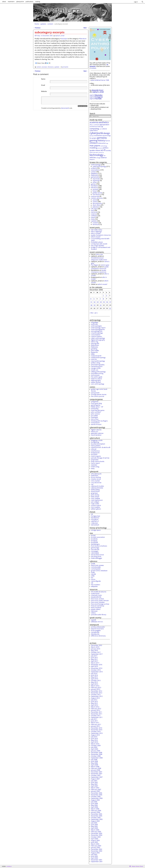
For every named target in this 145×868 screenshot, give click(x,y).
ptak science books (98, 461)
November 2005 (97, 816)
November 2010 (97, 730)
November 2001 (97, 860)
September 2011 (97, 717)
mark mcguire (96, 456)
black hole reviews (97, 565)
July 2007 (94, 781)
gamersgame (96, 405)
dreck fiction (95, 491)
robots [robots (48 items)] (98, 150)
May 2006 (94, 805)
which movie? (96, 237)
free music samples (98, 602)
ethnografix (95, 343)
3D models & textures (99, 592)
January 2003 (96, 847)
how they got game (98, 410)
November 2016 (97, 665)
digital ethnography (98, 340)
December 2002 (97, 849)
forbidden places (97, 242)
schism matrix (96, 505)
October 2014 (96, 670)
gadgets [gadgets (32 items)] (94, 138)
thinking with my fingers (99, 421)
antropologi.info (97, 331)
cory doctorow (96, 483)
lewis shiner (95, 497)
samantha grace (97, 366)
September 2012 (97, 696)
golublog (94, 349)
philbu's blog (96, 363)
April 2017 (95, 661)
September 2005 (97, 819)
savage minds (96, 368)
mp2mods (96, 180)
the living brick (96, 556)
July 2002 (94, 855)
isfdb (93, 576)
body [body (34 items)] (99, 126)
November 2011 (97, 714)
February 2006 (96, 811)
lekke (93, 354)
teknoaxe (94, 611)
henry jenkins (96, 446)
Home (37, 24)
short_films (96, 205)
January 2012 (96, 710)
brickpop (94, 541)
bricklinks (94, 539)
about (4, 2)
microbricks (95, 549)
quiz (93, 210)
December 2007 (97, 772)
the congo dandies (98, 246)
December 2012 (97, 691)
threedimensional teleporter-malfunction (99, 259)
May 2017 (94, 659)
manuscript (95, 196)
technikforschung (97, 373)
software (94, 216)
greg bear (94, 493)
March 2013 (95, 686)
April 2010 (95, 742)
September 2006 (97, 798)
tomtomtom (95, 423)
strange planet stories (99, 394)
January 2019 (96, 649)
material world (96, 356)
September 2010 (97, 733)
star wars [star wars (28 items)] (96, 152)
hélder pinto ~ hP (97, 407)
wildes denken (96, 382)
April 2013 (95, 684)
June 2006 (94, 804)
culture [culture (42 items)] (104, 129)
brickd (93, 535)
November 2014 (97, 668)
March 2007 (95, 788)
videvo (93, 613)
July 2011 (94, 719)
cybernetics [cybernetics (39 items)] (94, 131)
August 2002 (95, 853)
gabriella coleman (97, 433)
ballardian (95, 476)
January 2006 (96, 812)
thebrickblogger (97, 558)
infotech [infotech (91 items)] (94, 143)
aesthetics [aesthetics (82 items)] (104, 122)
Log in (136, 2)
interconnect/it (65, 108)
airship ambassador (98, 627)
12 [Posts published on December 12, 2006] (94, 302)
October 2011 (96, 716)
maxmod (12, 2)
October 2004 (96, 837)
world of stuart (96, 424)
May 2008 (94, 763)
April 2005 (95, 828)
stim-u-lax (99, 254)
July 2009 (94, 747)
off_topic (94, 209)
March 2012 (95, 707)
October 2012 (96, 695)
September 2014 (97, 672)
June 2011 (94, 721)
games (93, 184)
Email (43, 85)
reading (38, 2)
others (95, 182)
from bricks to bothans (99, 546)
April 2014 (95, 679)
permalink (65, 67)
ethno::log (95, 342)
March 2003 (95, 844)
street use (95, 370)
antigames (95, 402)
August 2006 (95, 800)
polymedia (95, 460)
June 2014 (94, 675)
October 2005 (96, 818)
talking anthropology (98, 372)
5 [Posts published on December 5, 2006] (94, 299)
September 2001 (97, 862)
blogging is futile (97, 440)
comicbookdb (96, 567)
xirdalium (9, 866)
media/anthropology (98, 358)
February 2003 (96, 846)
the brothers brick (97, 555)
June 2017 (94, 658)
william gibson (96, 509)
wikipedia (94, 586)
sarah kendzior (96, 435)
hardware (94, 186)
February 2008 (96, 768)
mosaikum (95, 520)
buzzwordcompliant (98, 444)
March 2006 (95, 809)
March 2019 (95, 647)
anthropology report (98, 328)
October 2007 (96, 775)
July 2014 (94, 673)
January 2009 (96, 751)
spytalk (94, 620)
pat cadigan (95, 502)
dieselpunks (95, 634)
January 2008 (96, 770)
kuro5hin (94, 454)
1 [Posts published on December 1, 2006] (103, 295)
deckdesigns (95, 544)
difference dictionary (98, 636)
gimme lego (95, 548)
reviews (93, 68)
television (96, 207)
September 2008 (97, 758)
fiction (95, 191)
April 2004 (95, 839)
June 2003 (94, 842)
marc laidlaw (95, 498)
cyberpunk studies (98, 486)
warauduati (95, 525)
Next (86, 28)
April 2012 (95, 705)
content (50, 24)
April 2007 (95, 786)
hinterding (95, 409)
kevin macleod (96, 608)
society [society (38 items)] (108, 150)
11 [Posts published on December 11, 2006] (91, 302)
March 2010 (95, 744)
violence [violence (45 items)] (104, 158)
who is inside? (96, 233)
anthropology (96, 165)
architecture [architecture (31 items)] (93, 126)
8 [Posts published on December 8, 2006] (103, 299)
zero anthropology (98, 384)
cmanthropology (97, 333)
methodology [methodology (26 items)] (104, 146)
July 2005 (94, 823)
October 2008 (96, 756)
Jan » (96, 313)
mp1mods (96, 179)
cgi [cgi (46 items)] (102, 126)
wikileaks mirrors (97, 622)
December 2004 (97, 833)
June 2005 (94, 825)
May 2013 (94, 682)
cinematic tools (96, 595)
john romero (96, 414)
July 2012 (94, 700)
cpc (92, 484)
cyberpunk (20, 2)
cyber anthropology (98, 338)
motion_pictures (97, 198)
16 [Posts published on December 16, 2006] (107, 302)
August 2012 (95, 698)
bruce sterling (96, 477)
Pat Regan (95, 265)
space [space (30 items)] (91, 152)
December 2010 (97, 728)
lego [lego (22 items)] (107, 143)
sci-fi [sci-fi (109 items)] (103, 150)
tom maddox (96, 507)
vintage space (96, 530)
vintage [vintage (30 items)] (98, 158)
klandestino (95, 518)
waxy (93, 468)
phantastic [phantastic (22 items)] (100, 148)
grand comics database (99, 571)
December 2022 (97, 645)
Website (44, 91)
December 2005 (97, 814)
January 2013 (96, 689)
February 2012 (96, 709)
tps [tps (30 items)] (105, 155)
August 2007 (95, 779)
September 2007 (97, 777)
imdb (93, 572)
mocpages (95, 551)
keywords (94, 352)
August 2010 (95, 735)
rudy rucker (95, 504)
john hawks (95, 351)
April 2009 (95, 749)
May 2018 (94, 651)
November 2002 (97, 851)
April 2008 (95, 765)
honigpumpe (96, 516)
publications (29, 2)
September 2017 (97, 654)
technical (96, 224)
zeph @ (96, 95)
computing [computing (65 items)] (94, 129)
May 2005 (94, 826)
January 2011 (96, 726)
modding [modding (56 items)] (93, 148)
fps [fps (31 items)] (91, 138)
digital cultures (96, 430)
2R (92, 514)
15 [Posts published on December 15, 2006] (104, 302)
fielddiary (94, 173)
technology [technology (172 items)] (96, 155)
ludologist (95, 417)
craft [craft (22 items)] (100, 129)
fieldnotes (95, 175)
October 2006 (96, 797)
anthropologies (96, 326)
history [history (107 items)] (101, 140)
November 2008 (97, 754)
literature (83, 39)
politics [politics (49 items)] (106, 148)
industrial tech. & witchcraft (101, 447)
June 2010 (94, 739)
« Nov (92, 313)
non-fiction (96, 195)
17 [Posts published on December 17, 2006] (110, 302)
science (94, 214)
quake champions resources (101, 235)
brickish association (98, 537)
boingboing (95, 442)
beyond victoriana (97, 629)
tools (93, 219)
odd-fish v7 (95, 521)
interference (95, 451)
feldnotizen (95, 345)
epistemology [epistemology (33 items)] (107, 136)
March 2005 (95, 830)
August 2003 (95, 840)
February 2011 (96, 724)
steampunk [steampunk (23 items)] (101, 153)
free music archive (97, 599)
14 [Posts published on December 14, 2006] (101, 302)
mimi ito (94, 359)
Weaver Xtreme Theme (137, 866)
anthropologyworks (98, 329)
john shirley (95, 495)
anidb (93, 564)
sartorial (94, 212)
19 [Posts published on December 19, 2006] (94, 305)
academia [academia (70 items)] (94, 122)
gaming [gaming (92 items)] (93, 140)
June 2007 (94, 782)
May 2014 (94, 677)
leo (92, 578)
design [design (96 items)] (107, 133)
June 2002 (94, 856)
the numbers (96, 585)
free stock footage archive (100, 604)
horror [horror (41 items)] (108, 141)
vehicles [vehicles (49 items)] (93, 157)
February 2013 (96, 688)
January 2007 (96, 791)
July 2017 (94, 656)
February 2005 (96, 832)
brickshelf (94, 542)
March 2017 (95, 663)
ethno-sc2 (95, 432)
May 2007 (94, 784)
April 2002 (95, 858)
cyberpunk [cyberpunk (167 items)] (96, 133)
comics (94, 172)
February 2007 (96, 789)
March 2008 (95, 767)
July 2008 (94, 760)
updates (43, 24)
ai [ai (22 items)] (93, 125)
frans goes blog (96, 403)
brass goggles (96, 630)
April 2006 (95, 807)
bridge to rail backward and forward (101, 248)
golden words (97, 193)
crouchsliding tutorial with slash (100, 239)
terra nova (95, 419)
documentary (97, 203)
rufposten (95, 523)
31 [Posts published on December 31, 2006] (110, 308)
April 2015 (95, 666)
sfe (92, 583)
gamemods (95, 177)
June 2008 (94, 761)
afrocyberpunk (96, 474)
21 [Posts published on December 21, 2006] (101, 305)
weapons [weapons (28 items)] (92, 159)
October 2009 (96, 746)
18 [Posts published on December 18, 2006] (91, 305)
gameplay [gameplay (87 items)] (102, 138)
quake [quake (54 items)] (92, 150)
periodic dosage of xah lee (100, 458)
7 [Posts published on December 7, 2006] (100, 299)
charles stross (96, 479)
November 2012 (97, 693)
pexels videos (96, 609)
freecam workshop (98, 606)
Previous (37, 28)
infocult (94, 449)
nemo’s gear (105, 265)
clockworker (95, 632)
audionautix (95, 594)
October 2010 (96, 731)
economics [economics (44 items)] (98, 135)
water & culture (96, 379)
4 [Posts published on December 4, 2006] (91, 299)
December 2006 (97, 793)
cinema (95, 202)
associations (95, 170)
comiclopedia (96, 569)
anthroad (94, 324)
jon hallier (95, 416)
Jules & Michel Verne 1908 (100, 80)
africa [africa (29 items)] (91, 125)
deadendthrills (96, 597)
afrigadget (95, 322)
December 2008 (97, 753)
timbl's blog (95, 467)
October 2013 (96, 681)
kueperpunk (95, 453)
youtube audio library (99, 615)
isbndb (93, 574)
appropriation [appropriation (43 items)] (104, 125)
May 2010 (94, 740)
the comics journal (98, 396)
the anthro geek (97, 377)
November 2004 (97, 835)
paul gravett (95, 393)
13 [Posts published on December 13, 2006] (98, 302)
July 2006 (94, 802)
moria (93, 579)
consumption (96, 335)
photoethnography (98, 365)
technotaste (95, 375)
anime (95, 200)
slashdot (94, 465)
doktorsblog (95, 490)
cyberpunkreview (97, 488)
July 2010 (94, 737)
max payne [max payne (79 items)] (95, 145)
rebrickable (95, 553)
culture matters (97, 336)
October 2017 (96, 652)
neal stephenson (97, 500)
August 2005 (95, 821)
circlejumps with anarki (99, 244)
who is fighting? (96, 232)
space (93, 217)
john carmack (96, 412)
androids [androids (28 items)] (97, 125)
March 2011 (95, 723)
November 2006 (97, 795)
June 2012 (94, 702)
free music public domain (100, 601)
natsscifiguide (96, 581)
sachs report (96, 463)
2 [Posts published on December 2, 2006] (107, 295)
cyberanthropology (99, 166)
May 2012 (94, 703)
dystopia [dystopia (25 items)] (92, 136)
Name (43, 79)
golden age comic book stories (99, 390)
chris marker (96, 481)
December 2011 (97, 712)
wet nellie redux (97, 230)
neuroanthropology (98, 361)
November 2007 (97, 774)
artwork (94, 168)
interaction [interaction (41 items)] (102, 143)
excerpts (64, 39)
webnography (96, 380)
